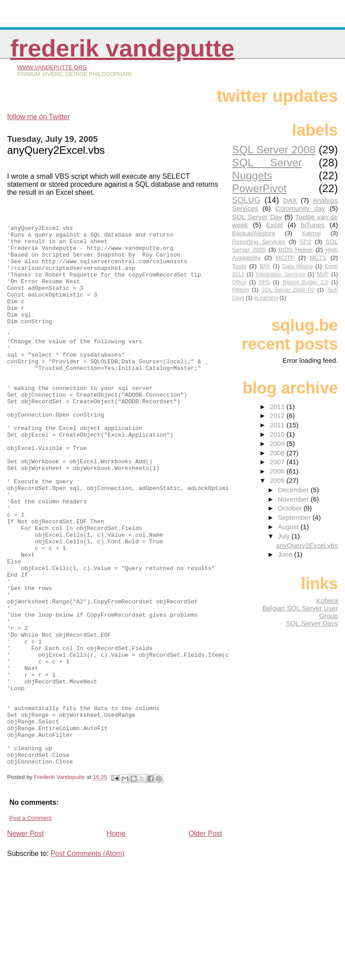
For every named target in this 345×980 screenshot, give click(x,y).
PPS (264, 282)
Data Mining (297, 266)
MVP (323, 274)
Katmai (311, 233)
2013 (278, 407)
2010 (278, 434)
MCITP (285, 258)
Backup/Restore (254, 233)
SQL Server (267, 163)
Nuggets (252, 175)
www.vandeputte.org (52, 67)
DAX (290, 200)
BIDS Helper (296, 250)
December (294, 490)
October (290, 508)
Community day (300, 208)
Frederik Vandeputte (122, 48)
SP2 (305, 242)
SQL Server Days (312, 623)
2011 (278, 425)
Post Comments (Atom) (87, 963)
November (294, 499)
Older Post (206, 943)
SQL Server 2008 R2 (288, 290)
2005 (278, 480)
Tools (239, 266)
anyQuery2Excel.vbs (307, 545)
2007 (278, 462)
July (284, 536)
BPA (265, 266)
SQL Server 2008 (274, 150)
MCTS (318, 258)
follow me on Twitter (38, 117)
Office (239, 282)
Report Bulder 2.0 (305, 282)
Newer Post (26, 943)
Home (116, 943)
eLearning (266, 298)
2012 (278, 416)
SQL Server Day (257, 217)
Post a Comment (30, 927)
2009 (278, 444)
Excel (274, 225)
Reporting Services (259, 242)
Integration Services (281, 274)
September (295, 517)
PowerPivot (260, 188)
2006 (278, 471)
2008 (278, 453)
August (289, 527)
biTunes (313, 225)
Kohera (327, 600)
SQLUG (246, 200)
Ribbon (241, 290)
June (286, 554)
